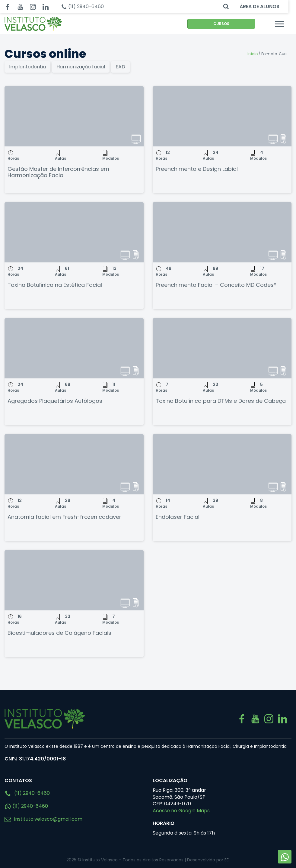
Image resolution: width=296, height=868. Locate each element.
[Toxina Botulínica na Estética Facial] (74, 232)
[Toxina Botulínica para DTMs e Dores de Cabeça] (222, 348)
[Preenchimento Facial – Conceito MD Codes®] (222, 232)
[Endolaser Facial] (222, 464)
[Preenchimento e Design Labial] (222, 116)
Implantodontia (27, 67)
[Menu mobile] (287, 24)
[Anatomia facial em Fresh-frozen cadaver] (74, 464)
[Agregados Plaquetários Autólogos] (74, 348)
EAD (120, 67)
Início (253, 54)
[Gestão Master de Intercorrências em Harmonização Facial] (74, 116)
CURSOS (227, 24)
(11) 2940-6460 (27, 793)
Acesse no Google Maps (181, 811)
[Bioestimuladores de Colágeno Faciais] (74, 580)
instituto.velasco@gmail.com (43, 819)
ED (227, 860)
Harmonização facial (81, 67)
